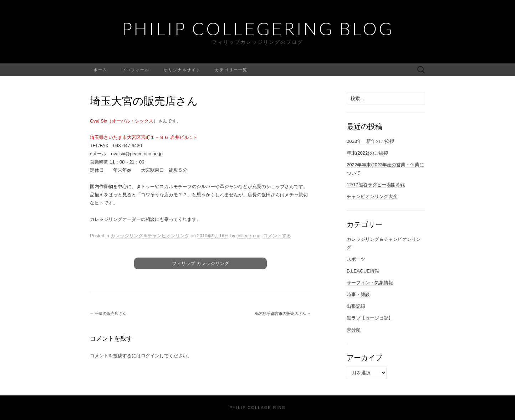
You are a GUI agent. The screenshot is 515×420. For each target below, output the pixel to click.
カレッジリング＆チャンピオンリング (150, 236)
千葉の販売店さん (108, 313)
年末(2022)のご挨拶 (367, 153)
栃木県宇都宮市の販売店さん (283, 313)
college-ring (248, 236)
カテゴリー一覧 (231, 70)
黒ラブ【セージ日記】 (370, 318)
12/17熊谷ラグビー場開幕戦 (376, 185)
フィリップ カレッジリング (200, 263)
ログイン (150, 356)
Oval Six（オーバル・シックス (122, 121)
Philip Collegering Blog (258, 28)
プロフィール (136, 70)
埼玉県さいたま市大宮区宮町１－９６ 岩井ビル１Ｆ (144, 137)
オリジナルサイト (182, 70)
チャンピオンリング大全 (372, 196)
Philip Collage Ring (257, 408)
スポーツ (356, 259)
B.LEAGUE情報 (363, 271)
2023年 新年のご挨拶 (370, 141)
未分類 (354, 330)
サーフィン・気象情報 (370, 283)
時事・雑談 (358, 294)
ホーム (100, 70)
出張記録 (356, 306)
